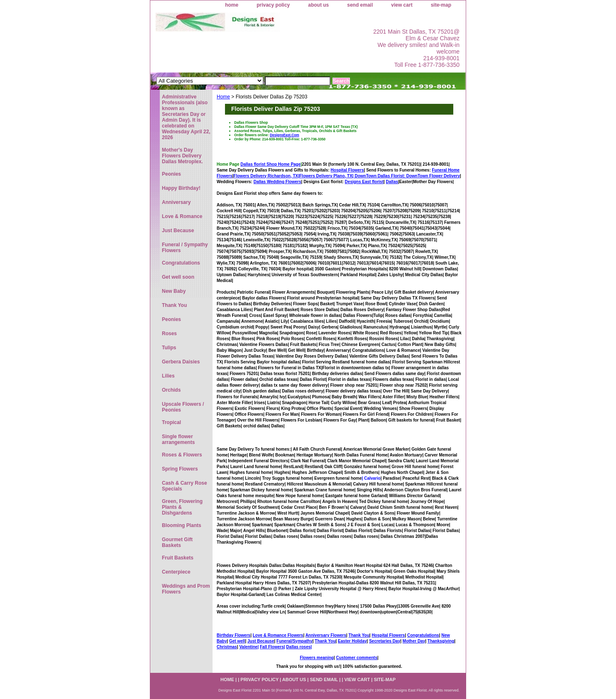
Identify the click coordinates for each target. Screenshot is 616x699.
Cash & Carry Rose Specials (185, 486)
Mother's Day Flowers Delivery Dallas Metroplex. (182, 156)
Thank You (359, 635)
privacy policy (273, 5)
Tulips (169, 348)
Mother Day (414, 641)
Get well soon (178, 277)
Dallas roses (298, 647)
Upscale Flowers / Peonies (183, 407)
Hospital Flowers (347, 170)
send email (360, 5)
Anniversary (176, 202)
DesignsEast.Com (285, 135)
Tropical (171, 422)
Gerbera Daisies (181, 362)
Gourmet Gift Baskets (177, 542)
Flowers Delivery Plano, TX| (353, 176)
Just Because (261, 641)
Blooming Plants (182, 525)
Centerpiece (176, 572)
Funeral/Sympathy (295, 641)
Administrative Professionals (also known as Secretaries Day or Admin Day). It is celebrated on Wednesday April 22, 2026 (186, 117)
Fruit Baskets (178, 558)
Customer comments (356, 658)
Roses (169, 334)
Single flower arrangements (178, 439)
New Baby (174, 291)
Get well (237, 641)
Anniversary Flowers (326, 635)
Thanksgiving (441, 641)
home (232, 5)
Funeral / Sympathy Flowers (185, 248)
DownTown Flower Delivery (433, 176)
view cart (402, 5)
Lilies (168, 376)
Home (223, 97)
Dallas (392, 182)
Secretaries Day (385, 641)
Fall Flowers (272, 647)
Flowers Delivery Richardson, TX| (266, 176)
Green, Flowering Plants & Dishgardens (182, 507)
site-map (441, 5)
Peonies (171, 174)
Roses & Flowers (182, 455)
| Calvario (371, 478)
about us (318, 5)
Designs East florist (364, 182)
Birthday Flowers (233, 635)
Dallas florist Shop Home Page (270, 164)
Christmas (227, 647)
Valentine (248, 647)
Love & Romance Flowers (278, 635)
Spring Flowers (180, 469)
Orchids (171, 390)
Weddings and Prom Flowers (186, 589)
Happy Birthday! (181, 188)
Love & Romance (182, 216)
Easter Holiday (352, 641)
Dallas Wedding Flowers (277, 182)
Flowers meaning (317, 658)
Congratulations (423, 635)
